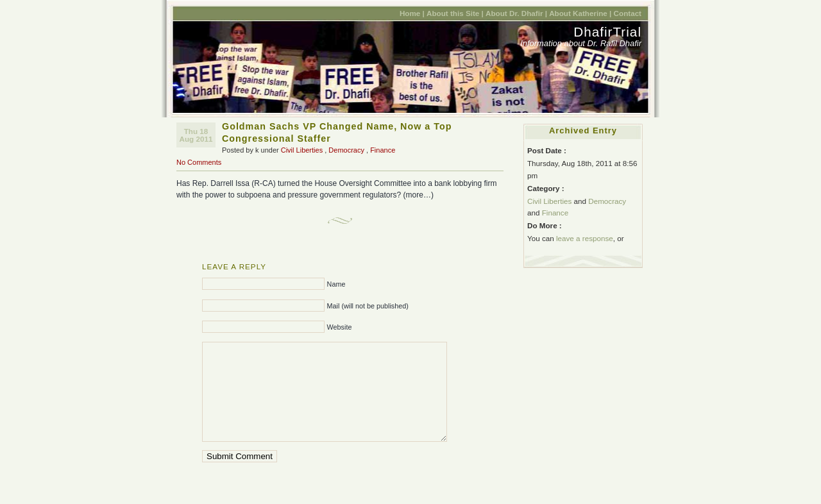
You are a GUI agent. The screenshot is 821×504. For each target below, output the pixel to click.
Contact (628, 13)
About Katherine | (580, 13)
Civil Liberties (302, 150)
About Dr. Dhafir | (516, 13)
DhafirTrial (607, 32)
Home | (412, 13)
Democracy (346, 150)
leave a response (585, 238)
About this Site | (455, 13)
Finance (383, 150)
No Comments (199, 162)
